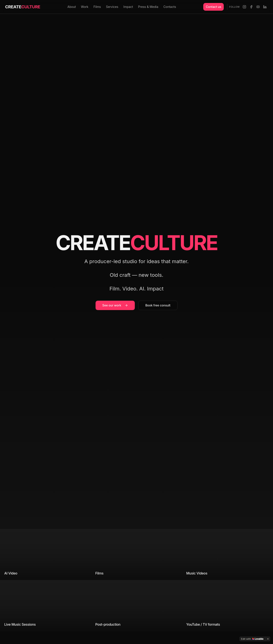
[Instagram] (244, 7)
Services (112, 7)
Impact (128, 7)
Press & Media (148, 7)
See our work (115, 306)
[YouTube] (258, 7)
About (72, 7)
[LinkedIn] (265, 7)
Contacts (170, 7)
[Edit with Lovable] (252, 639)
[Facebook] (251, 7)
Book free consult (158, 306)
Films (97, 7)
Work (85, 7)
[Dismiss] (268, 639)
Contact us (213, 7)
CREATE (23, 7)
